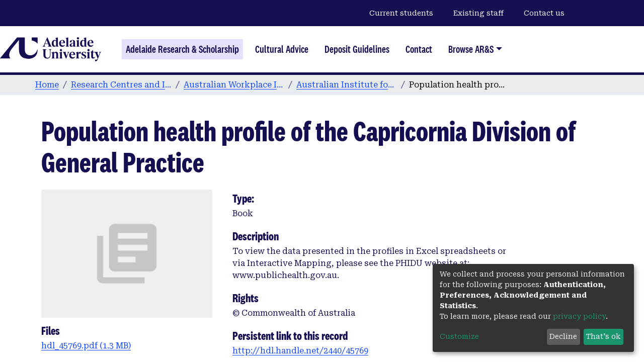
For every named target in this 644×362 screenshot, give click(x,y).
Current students (401, 13)
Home (47, 85)
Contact (419, 49)
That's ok (603, 336)
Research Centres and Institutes (121, 85)
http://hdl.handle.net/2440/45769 (300, 351)
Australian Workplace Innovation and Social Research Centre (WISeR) (234, 85)
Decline (563, 336)
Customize (459, 336)
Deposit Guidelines (357, 49)
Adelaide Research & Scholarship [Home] (182, 49)
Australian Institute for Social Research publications (347, 85)
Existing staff (478, 13)
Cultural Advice (282, 49)
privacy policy (579, 316)
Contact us (544, 13)
